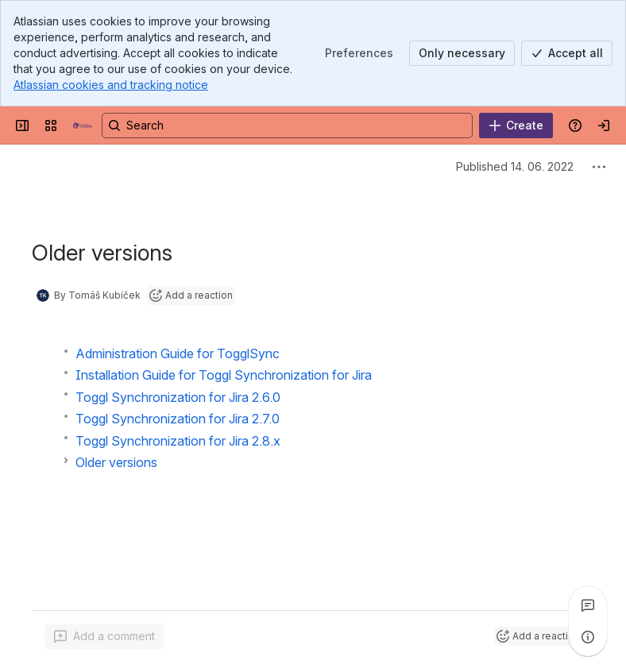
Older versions (116, 462)
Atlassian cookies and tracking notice (111, 85)
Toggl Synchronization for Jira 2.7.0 (178, 419)
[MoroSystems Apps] (83, 126)
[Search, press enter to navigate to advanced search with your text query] (287, 126)
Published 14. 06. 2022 (515, 166)
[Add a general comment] (104, 636)
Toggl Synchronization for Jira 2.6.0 (178, 397)
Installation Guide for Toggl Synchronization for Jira (224, 375)
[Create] (516, 126)
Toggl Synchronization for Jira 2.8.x (178, 441)
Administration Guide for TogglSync (178, 353)
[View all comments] (588, 605)
